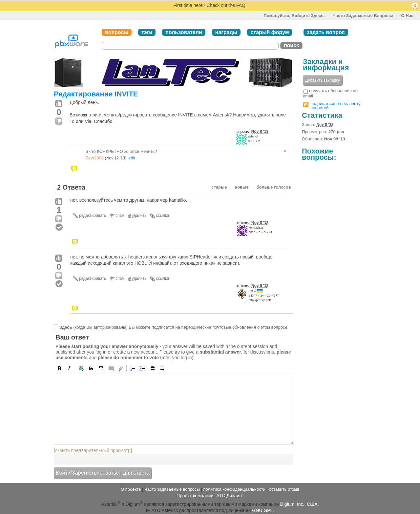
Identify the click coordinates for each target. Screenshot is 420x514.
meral (252, 291)
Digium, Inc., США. (300, 504)
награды (226, 32)
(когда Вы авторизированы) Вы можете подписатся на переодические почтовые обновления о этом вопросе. (174, 327)
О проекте (131, 489)
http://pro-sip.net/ (260, 300)
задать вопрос (326, 32)
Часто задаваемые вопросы (363, 16)
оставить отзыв (284, 489)
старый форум (270, 32)
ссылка (162, 216)
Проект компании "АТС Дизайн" (210, 496)
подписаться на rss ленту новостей (336, 106)
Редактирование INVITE (96, 94)
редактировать (93, 216)
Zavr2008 (95, 158)
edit (132, 158)
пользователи (184, 32)
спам (120, 216)
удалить (139, 216)
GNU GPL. (263, 510)
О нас (407, 16)
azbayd (253, 136)
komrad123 (256, 228)
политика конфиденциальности (234, 489)
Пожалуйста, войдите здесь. (294, 16)
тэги (147, 32)
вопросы (117, 32)
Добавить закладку (323, 80)
